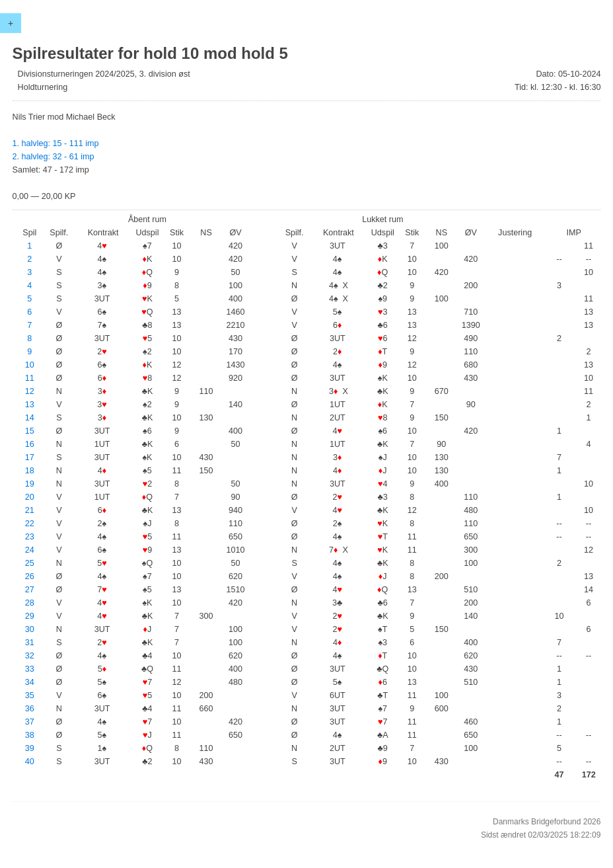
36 (30, 709)
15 (30, 431)
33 (30, 669)
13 (30, 405)
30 (30, 629)
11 (30, 378)
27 (30, 590)
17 (30, 457)
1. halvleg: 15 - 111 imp (56, 143)
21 (30, 510)
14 (30, 418)
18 (30, 471)
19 (30, 484)
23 (30, 537)
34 (30, 682)
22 (30, 524)
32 (30, 656)
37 (30, 722)
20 (30, 497)
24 (30, 550)
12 (30, 391)
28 (30, 603)
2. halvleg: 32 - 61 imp (54, 157)
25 (30, 563)
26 (30, 576)
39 (30, 748)
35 (30, 695)
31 (30, 643)
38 (30, 735)
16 (30, 444)
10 (30, 365)
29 (30, 616)
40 (30, 762)
